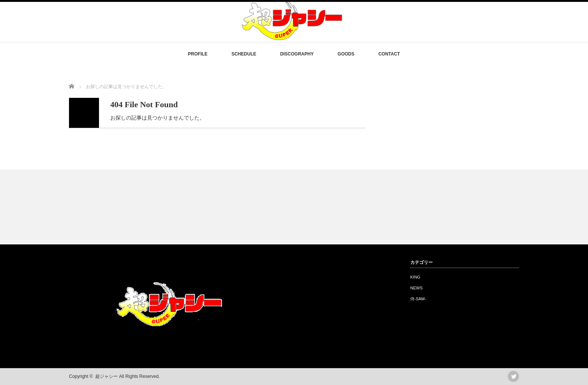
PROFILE (198, 54)
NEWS (416, 288)
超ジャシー (106, 376)
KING (415, 277)
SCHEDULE (244, 54)
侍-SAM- (418, 299)
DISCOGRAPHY (297, 54)
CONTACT (389, 54)
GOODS (346, 54)
